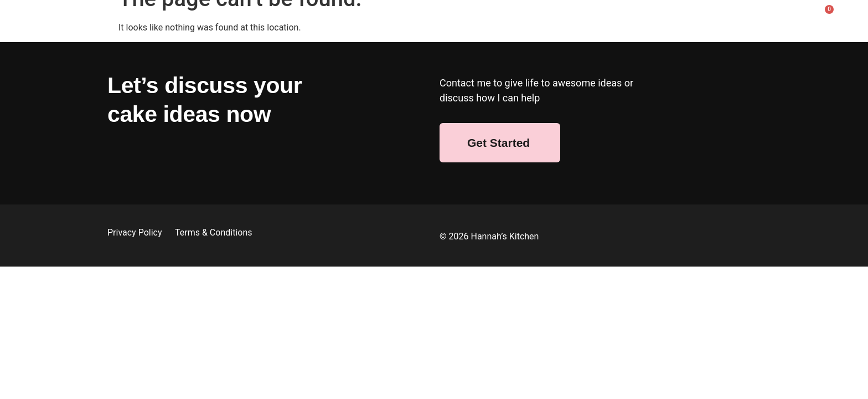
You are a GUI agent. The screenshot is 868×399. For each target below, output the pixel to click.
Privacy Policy (136, 232)
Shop (271, 18)
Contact (756, 18)
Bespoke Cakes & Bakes (477, 18)
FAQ (706, 18)
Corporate (570, 18)
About (223, 18)
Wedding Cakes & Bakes (355, 18)
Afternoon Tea (644, 18)
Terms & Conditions (214, 232)
